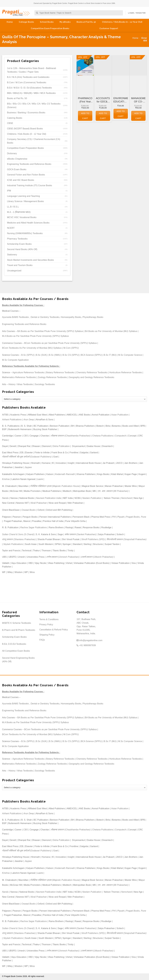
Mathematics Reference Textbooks (19, 377)
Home (10, 22)
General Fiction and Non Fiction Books (26, 175)
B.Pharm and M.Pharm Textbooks (19, 630)
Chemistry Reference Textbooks (92, 372)
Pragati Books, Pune (136, 517)
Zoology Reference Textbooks (52, 377)
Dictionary (12, 153)
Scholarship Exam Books (19, 244)
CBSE (10, 123)
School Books (47, 22)
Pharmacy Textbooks (17, 239)
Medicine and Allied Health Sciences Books (28, 223)
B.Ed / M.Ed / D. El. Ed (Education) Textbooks (29, 88)
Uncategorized (14, 271)
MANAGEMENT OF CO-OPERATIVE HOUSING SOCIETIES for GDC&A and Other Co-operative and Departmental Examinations (138, 100)
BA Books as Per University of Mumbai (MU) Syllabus (111, 331)
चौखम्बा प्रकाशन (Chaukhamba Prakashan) (71, 436)
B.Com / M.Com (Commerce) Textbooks (27, 82)
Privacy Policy (46, 625)
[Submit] (37, 13)
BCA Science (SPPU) (91, 355)
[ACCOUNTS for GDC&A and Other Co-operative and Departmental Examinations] (103, 65)
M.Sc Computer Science (130, 355)
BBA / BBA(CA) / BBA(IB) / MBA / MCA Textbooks (31, 93)
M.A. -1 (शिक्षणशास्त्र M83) (19, 212)
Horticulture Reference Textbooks (126, 372)
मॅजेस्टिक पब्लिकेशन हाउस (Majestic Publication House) (55, 486)
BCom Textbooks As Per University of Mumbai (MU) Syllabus (32, 348)
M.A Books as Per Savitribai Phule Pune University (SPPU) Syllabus (35, 336)
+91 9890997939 (86, 645)
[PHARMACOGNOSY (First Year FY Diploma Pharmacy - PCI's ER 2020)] (85, 65)
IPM (9, 191)
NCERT (11, 228)
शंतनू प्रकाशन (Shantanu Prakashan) (19, 539)
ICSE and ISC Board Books (21, 180)
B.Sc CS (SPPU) (71, 355)
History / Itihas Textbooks (21, 384)
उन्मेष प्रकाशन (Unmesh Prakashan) (63, 557)
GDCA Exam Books (17, 169)
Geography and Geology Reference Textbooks (92, 377)
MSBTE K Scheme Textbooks (17, 623)
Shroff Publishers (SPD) (93, 539)
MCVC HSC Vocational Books (22, 217)
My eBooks (65, 22)
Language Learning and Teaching (23, 196)
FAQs (42, 640)
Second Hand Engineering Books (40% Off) (18, 660)
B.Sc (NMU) (55, 355)
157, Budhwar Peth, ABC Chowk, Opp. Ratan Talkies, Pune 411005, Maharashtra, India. (86, 626)
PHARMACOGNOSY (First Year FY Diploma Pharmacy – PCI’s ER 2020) (85, 100)
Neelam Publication (92, 498)
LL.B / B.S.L (13, 207)
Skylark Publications (13, 544)
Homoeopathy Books (71, 317)
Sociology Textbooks (45, 384)
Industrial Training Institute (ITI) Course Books (30, 185)
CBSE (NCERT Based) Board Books (25, 129)
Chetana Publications (103, 436)
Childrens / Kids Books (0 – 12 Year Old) (122, 22)
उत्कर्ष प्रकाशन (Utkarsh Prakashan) (97, 557)
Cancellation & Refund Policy (54, 630)
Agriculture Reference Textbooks (28, 372)
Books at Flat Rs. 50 (86, 22)
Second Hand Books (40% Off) (22, 249)
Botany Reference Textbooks (60, 372)
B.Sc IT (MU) (110, 355)
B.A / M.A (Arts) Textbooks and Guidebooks (28, 77)
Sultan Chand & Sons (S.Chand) (18, 534)
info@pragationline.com (89, 640)
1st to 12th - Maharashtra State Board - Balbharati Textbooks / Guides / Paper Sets (32, 70)
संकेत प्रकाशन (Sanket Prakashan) (80, 534)
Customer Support (109, 28)
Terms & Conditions (49, 619)
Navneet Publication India (49, 498)
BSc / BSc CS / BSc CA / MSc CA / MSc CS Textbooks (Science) (34, 106)
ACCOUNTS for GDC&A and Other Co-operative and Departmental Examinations (103, 100)
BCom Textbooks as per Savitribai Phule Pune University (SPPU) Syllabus (60, 343)
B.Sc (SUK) (41, 355)
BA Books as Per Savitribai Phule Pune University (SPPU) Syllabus (50, 331)
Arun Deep (29, 420)
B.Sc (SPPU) (28, 355)
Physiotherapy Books (93, 317)
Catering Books (15, 118)
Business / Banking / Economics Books (26, 113)
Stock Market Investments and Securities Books (30, 260)
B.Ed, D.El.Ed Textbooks (14, 644)
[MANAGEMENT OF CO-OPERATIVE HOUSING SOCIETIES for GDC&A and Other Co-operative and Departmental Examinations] (138, 65)
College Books (26, 22)
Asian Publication (120, 415)
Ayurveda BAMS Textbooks (15, 317)
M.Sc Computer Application (15, 360)
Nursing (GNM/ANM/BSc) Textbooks (25, 233)
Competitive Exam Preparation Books (50, 28)
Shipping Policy (47, 635)
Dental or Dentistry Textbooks (45, 317)
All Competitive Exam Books (16, 651)
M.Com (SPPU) (71, 348)
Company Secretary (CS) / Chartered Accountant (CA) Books (34, 141)
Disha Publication (61, 446)
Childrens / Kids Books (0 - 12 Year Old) (27, 134)
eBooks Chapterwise (17, 159)
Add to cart (85, 116)
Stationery (12, 255)
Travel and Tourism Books (20, 265)
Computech (121, 436)
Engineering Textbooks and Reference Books (29, 164)
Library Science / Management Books (25, 201)
